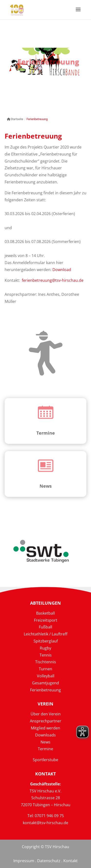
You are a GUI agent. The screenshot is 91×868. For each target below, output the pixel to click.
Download (62, 270)
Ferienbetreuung (45, 690)
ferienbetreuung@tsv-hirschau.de (53, 280)
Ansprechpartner (46, 721)
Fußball (45, 627)
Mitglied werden (45, 728)
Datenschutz (49, 861)
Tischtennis (46, 662)
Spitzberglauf (46, 641)
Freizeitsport (46, 620)
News (46, 486)
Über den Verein (46, 714)
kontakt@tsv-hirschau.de (45, 823)
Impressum (24, 861)
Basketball (45, 613)
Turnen (45, 669)
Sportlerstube (45, 760)
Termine (46, 433)
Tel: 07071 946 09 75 (46, 816)
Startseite (15, 119)
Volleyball (46, 676)
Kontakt (70, 861)
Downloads (45, 735)
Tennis (46, 655)
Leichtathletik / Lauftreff (46, 634)
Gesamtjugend (45, 683)
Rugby (45, 648)
